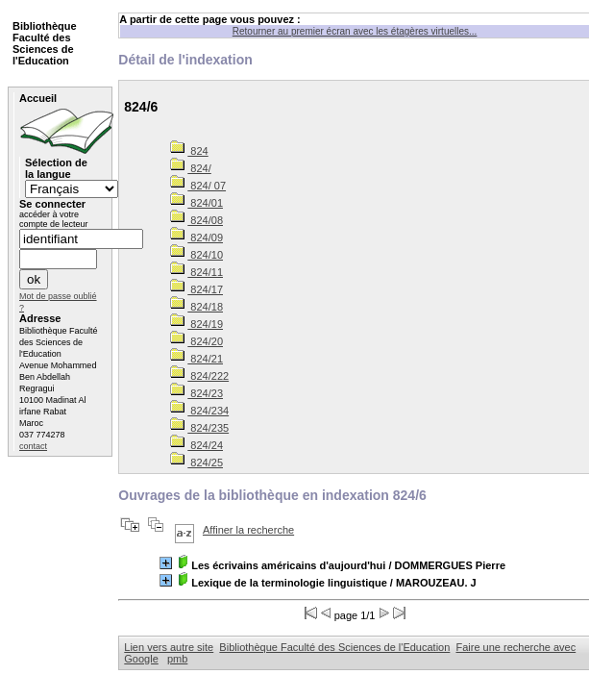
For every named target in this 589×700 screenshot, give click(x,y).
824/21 (196, 359)
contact (33, 446)
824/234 (199, 411)
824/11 (196, 272)
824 (189, 151)
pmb (177, 659)
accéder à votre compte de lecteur (54, 219)
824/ (190, 168)
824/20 (196, 341)
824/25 (196, 462)
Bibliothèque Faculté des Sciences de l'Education (334, 647)
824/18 (196, 307)
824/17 (196, 289)
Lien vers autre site (169, 647)
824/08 (196, 220)
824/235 (199, 428)
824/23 (196, 393)
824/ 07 (198, 186)
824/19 (196, 324)
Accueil (38, 98)
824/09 (196, 237)
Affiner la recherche (248, 530)
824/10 (196, 255)
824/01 (196, 203)
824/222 (199, 376)
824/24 (196, 445)
